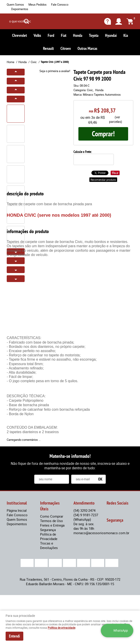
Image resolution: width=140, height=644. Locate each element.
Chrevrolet (19, 35)
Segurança (48, 530)
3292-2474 (84, 510)
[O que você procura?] (26, 21)
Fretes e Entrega (52, 525)
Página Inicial (17, 510)
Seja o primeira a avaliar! (55, 71)
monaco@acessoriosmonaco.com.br (101, 533)
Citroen (66, 48)
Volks (37, 35)
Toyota (94, 35)
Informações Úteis (50, 506)
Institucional (17, 503)
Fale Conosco (60, 4)
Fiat (64, 35)
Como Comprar (52, 516)
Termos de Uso (52, 521)
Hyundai (111, 35)
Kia (126, 35)
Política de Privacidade (49, 536)
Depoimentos (20, 9)
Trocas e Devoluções (49, 545)
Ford (51, 35)
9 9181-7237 (86, 517)
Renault (48, 48)
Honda (78, 35)
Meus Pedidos (38, 4)
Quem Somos (15, 4)
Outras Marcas (87, 48)
